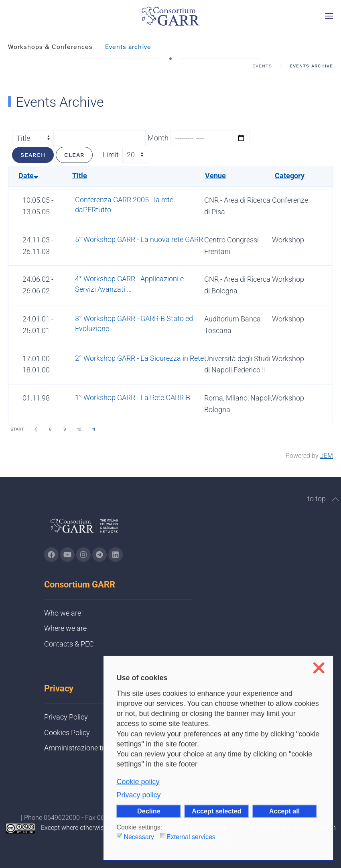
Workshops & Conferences (50, 47)
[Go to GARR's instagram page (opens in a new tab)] (83, 555)
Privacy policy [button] (138, 795)
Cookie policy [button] (138, 782)
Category (290, 176)
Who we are (63, 613)
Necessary (139, 837)
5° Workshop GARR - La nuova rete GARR (139, 239)
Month (158, 138)
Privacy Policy (66, 717)
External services (191, 837)
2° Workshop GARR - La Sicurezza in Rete (139, 358)
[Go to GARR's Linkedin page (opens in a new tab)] (116, 555)
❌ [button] (319, 668)
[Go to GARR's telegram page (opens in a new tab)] (99, 555)
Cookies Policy (67, 733)
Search (33, 155)
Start (17, 429)
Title (80, 176)
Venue (215, 176)
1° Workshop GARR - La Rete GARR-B (133, 397)
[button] (329, 16)
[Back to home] (170, 16)
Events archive (128, 47)
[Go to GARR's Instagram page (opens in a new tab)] (51, 555)
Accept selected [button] (216, 811)
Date (28, 176)
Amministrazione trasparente (90, 748)
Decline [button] (149, 811)
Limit (111, 155)
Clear (74, 155)
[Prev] (36, 429)
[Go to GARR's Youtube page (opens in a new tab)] (67, 555)
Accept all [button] (284, 811)
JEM (327, 456)
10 (79, 429)
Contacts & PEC (69, 644)
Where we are (65, 628)
